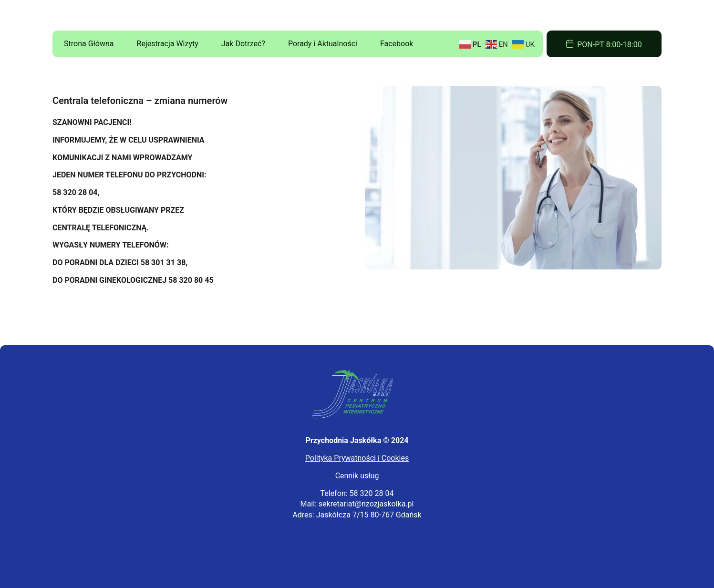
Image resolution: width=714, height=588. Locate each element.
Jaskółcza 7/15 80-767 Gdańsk (369, 515)
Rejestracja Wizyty (168, 44)
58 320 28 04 (372, 493)
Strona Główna (89, 44)
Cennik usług (357, 476)
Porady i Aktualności (323, 44)
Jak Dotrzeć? (243, 44)
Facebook (397, 44)
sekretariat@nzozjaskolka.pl (366, 504)
